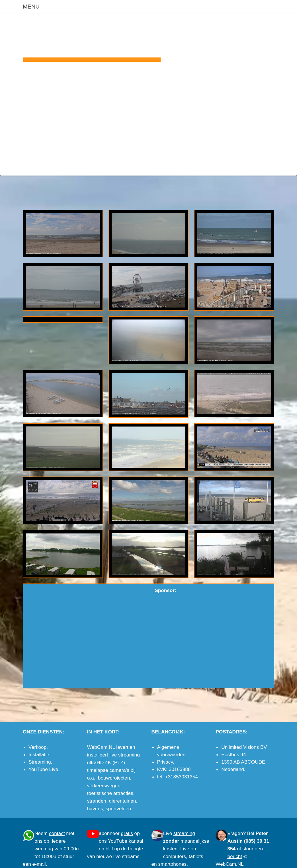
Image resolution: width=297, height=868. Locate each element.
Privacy (165, 762)
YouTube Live (43, 769)
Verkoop (37, 747)
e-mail (268, 167)
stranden (97, 801)
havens (95, 809)
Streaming (40, 762)
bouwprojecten (114, 778)
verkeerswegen (104, 785)
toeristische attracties (110, 793)
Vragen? (236, 833)
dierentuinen (122, 801)
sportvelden (118, 809)
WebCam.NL (92, 39)
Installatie (39, 754)
